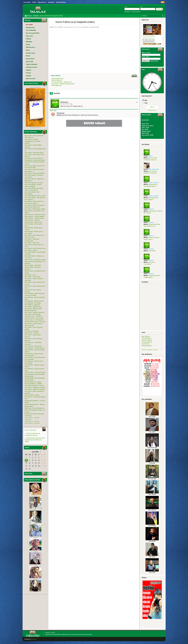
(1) (90, 27)
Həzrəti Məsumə (57, 80)
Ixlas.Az (48, 633)
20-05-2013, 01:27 (77, 27)
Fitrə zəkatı (152, 251)
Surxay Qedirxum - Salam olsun (62, 82)
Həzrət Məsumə (56, 85)
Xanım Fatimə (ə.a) (57, 78)
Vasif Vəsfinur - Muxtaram (32, 423)
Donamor (34, 639)
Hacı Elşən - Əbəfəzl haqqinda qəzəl (63, 84)
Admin (56, 27)
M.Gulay (64, 102)
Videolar (66, 27)
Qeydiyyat (127, 12)
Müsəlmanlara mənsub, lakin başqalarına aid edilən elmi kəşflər (35, 440)
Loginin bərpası (136, 12)
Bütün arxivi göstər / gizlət (149, 350)
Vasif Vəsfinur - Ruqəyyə (32, 421)
